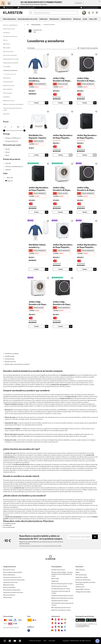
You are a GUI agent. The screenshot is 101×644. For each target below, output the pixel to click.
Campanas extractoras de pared (13, 592)
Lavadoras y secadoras (10, 70)
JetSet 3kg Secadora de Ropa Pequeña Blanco (63, 137)
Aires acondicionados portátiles (13, 572)
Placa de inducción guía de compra (62, 584)
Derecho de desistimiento (83, 580)
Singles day (55, 581)
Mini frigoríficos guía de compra (61, 607)
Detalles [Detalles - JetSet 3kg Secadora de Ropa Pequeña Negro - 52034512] (36, 212)
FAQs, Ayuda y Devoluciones (91, 8)
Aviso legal (52, 641)
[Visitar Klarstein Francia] (62, 619)
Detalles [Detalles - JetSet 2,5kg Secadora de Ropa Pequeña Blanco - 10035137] (61, 103)
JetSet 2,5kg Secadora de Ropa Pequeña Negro (85, 80)
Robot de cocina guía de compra (61, 610)
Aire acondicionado (9, 527)
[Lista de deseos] (93, 13)
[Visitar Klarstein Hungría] (65, 623)
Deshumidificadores (9, 575)
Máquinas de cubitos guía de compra (63, 598)
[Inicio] (29, 24)
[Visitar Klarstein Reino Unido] (56, 623)
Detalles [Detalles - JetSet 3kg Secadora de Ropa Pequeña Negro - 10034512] (85, 155)
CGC (45, 641)
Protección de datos (35, 641)
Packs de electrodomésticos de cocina (12, 109)
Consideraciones (10, 356)
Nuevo (8, 163)
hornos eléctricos (53, 375)
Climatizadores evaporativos (12, 590)
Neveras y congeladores (10, 25)
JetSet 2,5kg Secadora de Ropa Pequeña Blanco (61, 80)
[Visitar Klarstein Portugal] (59, 630)
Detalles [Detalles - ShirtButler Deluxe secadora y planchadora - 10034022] (36, 103)
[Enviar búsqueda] (31, 13)
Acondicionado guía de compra (61, 589)
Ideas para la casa (9, 85)
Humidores (6, 33)
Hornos (5, 40)
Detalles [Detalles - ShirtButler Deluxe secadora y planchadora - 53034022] (36, 269)
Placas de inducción (9, 595)
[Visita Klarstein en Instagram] (5, 641)
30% (7, 152)
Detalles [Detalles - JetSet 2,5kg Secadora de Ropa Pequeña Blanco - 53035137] (36, 326)
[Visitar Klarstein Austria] (56, 619)
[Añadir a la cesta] (47, 103)
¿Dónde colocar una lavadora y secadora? (17, 364)
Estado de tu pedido (82, 577)
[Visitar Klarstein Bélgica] (52, 630)
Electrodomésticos (36, 24)
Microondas (7, 48)
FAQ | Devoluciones (81, 575)
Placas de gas (7, 597)
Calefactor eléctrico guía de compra (62, 596)
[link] (38, 64)
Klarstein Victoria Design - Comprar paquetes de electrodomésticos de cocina (62, 574)
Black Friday (55, 579)
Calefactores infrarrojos (10, 582)
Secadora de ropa (10, 362)
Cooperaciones (80, 587)
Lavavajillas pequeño (9, 523)
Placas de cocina (8, 51)
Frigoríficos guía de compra (60, 601)
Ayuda (77, 572)
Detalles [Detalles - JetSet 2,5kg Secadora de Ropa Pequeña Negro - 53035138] (61, 326)
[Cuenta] (89, 13)
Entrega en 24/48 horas (13, 138)
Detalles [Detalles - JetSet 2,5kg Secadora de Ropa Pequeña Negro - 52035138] (85, 212)
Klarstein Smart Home (58, 570)
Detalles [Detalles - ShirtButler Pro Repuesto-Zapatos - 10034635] (36, 155)
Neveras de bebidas (9, 587)
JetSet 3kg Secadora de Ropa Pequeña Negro (87, 137)
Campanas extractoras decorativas (14, 580)
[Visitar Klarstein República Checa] (62, 623)
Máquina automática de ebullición (13, 104)
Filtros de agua (8, 93)
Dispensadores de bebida (11, 63)
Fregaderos (7, 97)
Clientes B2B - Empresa (83, 589)
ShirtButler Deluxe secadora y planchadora (37, 80)
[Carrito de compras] (97, 13)
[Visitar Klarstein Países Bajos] (56, 630)
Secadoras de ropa (10, 74)
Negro (9, 181)
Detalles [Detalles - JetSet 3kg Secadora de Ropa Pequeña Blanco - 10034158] (61, 155)
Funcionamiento (9, 359)
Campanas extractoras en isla (12, 577)
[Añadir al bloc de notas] (48, 55)
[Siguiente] (100, 19)
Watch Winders (8, 89)
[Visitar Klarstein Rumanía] (59, 627)
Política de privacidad (83, 625)
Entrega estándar (12, 141)
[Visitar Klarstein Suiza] (59, 619)
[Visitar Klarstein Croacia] (56, 627)
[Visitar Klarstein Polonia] (52, 627)
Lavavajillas (7, 67)
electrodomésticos (14, 375)
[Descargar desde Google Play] (91, 620)
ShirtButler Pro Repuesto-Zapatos (37, 137)
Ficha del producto (57, 97)
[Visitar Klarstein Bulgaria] (62, 627)
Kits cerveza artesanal (10, 55)
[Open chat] (97, 641)
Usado (8, 170)
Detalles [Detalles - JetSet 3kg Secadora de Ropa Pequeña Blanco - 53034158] (61, 269)
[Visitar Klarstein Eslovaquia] (59, 623)
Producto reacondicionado (14, 166)
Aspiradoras (7, 78)
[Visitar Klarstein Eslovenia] (62, 630)
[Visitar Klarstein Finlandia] (65, 627)
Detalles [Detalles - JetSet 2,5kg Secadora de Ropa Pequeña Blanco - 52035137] (61, 212)
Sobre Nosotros (80, 570)
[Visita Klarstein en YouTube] (15, 641)
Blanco (9, 178)
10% (8, 149)
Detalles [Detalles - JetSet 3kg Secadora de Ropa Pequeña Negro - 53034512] (85, 269)
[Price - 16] (8, 127)
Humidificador (7, 525)
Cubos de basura (8, 82)
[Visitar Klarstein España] (52, 623)
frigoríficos (44, 375)
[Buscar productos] (53, 13)
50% (7, 155)
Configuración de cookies (83, 592)
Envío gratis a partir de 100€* (27, 8)
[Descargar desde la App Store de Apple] (80, 620)
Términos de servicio (80, 627)
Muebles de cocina (9, 101)
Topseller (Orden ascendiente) (88, 48)
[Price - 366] (21, 127)
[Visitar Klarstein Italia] (65, 619)
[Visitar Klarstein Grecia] (65, 630)
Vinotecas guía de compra (59, 586)
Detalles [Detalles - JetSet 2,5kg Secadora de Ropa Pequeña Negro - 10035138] (85, 103)
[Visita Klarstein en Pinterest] (20, 641)
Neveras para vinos (9, 29)
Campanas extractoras (10, 36)
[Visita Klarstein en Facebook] (10, 641)
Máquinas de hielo (9, 585)
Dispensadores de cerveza (11, 59)
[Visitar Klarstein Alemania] (52, 619)
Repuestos (6, 114)
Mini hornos (7, 44)
